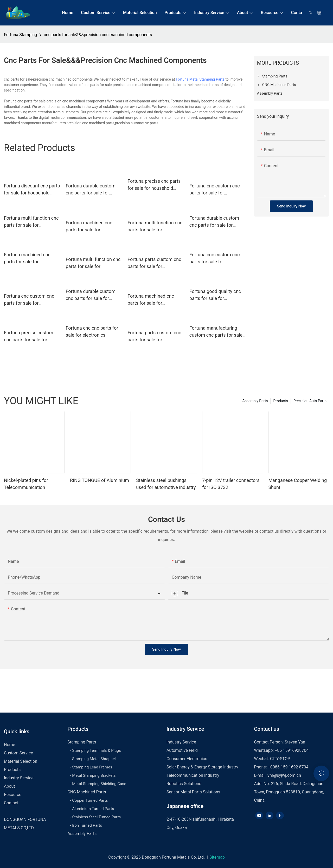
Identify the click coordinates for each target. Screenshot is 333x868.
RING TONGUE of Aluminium (100, 480)
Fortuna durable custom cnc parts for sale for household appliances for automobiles (92, 190)
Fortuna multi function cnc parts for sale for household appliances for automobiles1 (93, 263)
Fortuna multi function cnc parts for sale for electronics (31, 222)
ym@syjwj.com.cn (284, 775)
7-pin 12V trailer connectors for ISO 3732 (231, 484)
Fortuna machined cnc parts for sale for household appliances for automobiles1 (154, 300)
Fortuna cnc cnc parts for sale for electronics (92, 331)
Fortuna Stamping (20, 35)
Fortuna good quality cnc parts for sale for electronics (215, 295)
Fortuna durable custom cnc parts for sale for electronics (214, 222)
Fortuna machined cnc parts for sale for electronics (27, 259)
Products (280, 401)
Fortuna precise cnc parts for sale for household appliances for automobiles (154, 185)
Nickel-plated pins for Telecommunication (26, 484)
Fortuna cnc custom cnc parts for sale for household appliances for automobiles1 (30, 300)
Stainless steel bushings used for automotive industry (166, 484)
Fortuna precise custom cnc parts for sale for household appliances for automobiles (30, 337)
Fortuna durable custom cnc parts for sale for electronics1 (91, 295)
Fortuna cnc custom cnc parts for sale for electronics (214, 259)
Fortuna (182, 79)
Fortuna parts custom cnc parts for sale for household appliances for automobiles (154, 263)
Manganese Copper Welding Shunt (297, 484)
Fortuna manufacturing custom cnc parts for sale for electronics (216, 332)
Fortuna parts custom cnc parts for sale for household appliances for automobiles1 (154, 337)
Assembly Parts (255, 401)
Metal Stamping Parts (207, 79)
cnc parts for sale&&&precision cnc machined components (98, 35)
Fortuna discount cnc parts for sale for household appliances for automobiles (32, 190)
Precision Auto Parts (310, 401)
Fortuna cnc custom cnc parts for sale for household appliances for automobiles (216, 190)
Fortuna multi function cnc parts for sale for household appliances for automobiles (155, 227)
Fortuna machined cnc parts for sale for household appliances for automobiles (92, 227)
